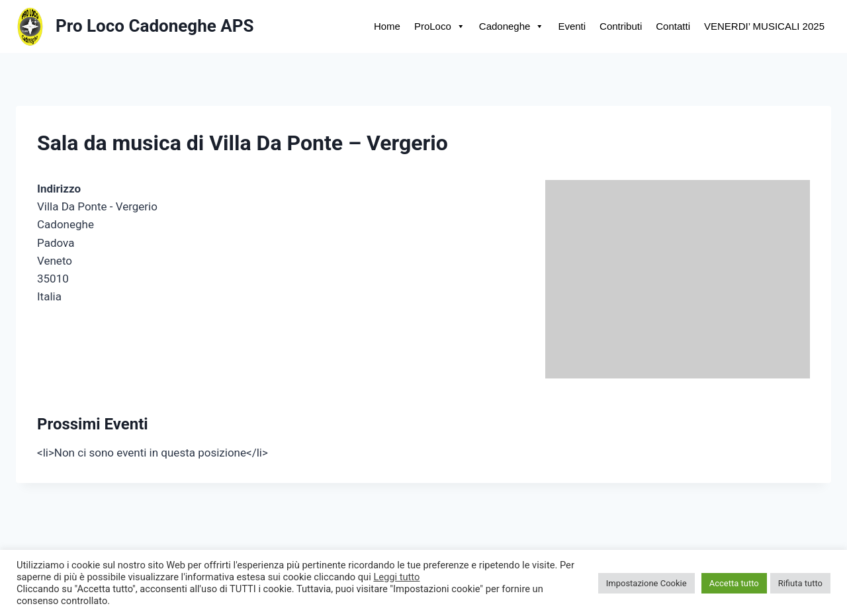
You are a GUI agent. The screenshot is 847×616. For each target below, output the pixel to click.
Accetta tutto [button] (734, 583)
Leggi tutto (396, 577)
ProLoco (440, 26)
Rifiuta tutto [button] (800, 583)
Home (387, 26)
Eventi (572, 26)
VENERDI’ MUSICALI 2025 (764, 26)
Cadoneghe (512, 26)
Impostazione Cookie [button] (646, 583)
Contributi (621, 26)
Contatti (673, 26)
